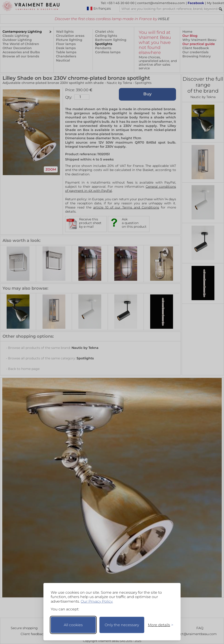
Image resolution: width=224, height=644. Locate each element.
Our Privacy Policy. (97, 601)
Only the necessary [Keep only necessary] (122, 625)
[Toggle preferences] (159, 625)
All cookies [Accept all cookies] (73, 625)
